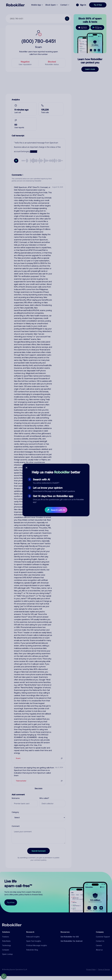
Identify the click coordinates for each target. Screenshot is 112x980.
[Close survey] (26, 468)
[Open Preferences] (4, 976)
